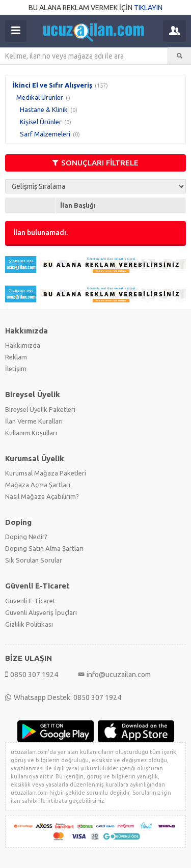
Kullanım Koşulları (31, 433)
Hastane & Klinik (44, 109)
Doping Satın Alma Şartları (44, 548)
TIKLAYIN (148, 8)
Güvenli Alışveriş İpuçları (41, 612)
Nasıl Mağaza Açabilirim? (42, 496)
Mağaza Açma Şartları (38, 485)
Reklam (16, 357)
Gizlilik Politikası (29, 624)
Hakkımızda (23, 345)
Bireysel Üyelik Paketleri (40, 409)
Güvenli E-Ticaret (30, 601)
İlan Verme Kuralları (34, 421)
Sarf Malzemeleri (45, 134)
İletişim (16, 369)
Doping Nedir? (26, 537)
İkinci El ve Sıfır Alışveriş (52, 85)
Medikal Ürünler (40, 97)
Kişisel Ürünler (41, 122)
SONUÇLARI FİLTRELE (95, 163)
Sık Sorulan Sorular (34, 560)
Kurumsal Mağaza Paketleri (46, 473)
